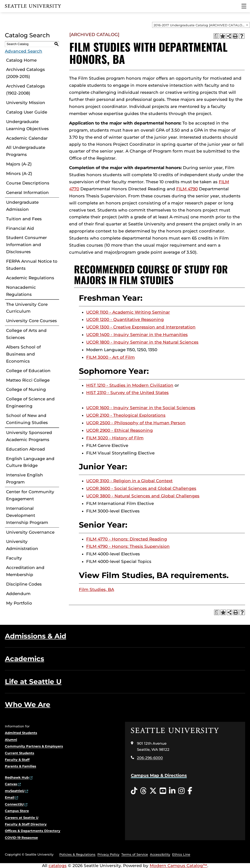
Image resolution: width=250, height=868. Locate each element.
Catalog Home (21, 60)
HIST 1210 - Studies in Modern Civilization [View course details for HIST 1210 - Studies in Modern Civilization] (130, 385)
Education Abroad (26, 449)
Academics (25, 659)
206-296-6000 (150, 758)
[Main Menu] (244, 6)
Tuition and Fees (24, 219)
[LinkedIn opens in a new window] (172, 791)
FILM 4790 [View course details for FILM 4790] (187, 189)
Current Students (20, 753)
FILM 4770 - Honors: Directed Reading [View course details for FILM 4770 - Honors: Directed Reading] (127, 539)
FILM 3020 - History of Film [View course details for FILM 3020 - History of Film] (115, 438)
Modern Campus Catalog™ (178, 866)
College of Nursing (26, 389)
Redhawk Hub (17, 777)
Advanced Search (24, 51)
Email (10, 797)
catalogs (58, 866)
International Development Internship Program (27, 515)
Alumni (11, 740)
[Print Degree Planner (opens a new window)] (216, 36)
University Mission (26, 103)
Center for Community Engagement (30, 495)
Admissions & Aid (36, 636)
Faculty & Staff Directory (26, 824)
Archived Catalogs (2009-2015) (26, 73)
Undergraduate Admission (22, 206)
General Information (27, 193)
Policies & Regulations (77, 854)
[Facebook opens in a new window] (190, 791)
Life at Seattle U (33, 682)
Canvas (11, 784)
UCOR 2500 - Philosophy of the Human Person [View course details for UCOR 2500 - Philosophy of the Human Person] (136, 423)
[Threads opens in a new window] (143, 791)
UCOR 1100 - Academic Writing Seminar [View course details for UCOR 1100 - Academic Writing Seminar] (128, 312)
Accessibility (160, 854)
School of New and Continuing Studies (27, 419)
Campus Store (17, 811)
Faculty (14, 558)
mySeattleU (15, 791)
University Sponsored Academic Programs (29, 436)
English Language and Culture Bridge (30, 462)
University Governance (30, 532)
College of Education (28, 371)
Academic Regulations (30, 278)
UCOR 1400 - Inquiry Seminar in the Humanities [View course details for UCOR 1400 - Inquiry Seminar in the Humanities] (137, 335)
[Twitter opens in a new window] (153, 791)
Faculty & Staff (17, 760)
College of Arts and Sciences (26, 334)
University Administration (22, 545)
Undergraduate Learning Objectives (27, 125)
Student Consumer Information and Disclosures (26, 245)
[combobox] (201, 25)
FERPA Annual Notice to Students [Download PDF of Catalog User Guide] (32, 265)
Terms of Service (135, 854)
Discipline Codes (24, 584)
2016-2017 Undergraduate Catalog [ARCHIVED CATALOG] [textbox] (200, 25)
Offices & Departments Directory (33, 831)
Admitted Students (21, 733)
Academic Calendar (27, 138)
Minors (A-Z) (19, 174)
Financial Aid (20, 228)
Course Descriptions (28, 183)
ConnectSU (14, 804)
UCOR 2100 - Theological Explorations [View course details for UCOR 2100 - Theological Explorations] (126, 415)
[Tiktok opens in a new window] (134, 791)
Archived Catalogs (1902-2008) (26, 90)
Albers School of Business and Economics (23, 354)
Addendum (18, 594)
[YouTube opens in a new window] (163, 791)
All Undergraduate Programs (26, 151)
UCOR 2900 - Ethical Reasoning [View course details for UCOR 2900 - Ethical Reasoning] (120, 430)
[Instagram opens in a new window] (181, 791)
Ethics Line (181, 854)
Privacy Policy (108, 854)
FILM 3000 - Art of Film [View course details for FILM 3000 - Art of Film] (110, 357)
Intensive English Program (25, 478)
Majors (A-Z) (19, 164)
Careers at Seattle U (22, 818)
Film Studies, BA (96, 589)
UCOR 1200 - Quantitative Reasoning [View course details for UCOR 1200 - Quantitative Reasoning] (125, 319)
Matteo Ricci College (28, 380)
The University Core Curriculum (27, 308)
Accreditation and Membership (25, 571)
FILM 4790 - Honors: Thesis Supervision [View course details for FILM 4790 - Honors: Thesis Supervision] (128, 546)
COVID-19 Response (21, 838)
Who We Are (28, 704)
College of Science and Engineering (30, 402)
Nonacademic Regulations (21, 291)
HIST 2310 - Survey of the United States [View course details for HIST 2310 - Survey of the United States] (127, 393)
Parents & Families (21, 766)
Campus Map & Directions (159, 775)
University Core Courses (31, 321)
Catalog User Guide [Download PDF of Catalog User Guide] (27, 112)
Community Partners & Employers (34, 746)
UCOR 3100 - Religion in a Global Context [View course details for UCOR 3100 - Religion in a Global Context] (129, 481)
